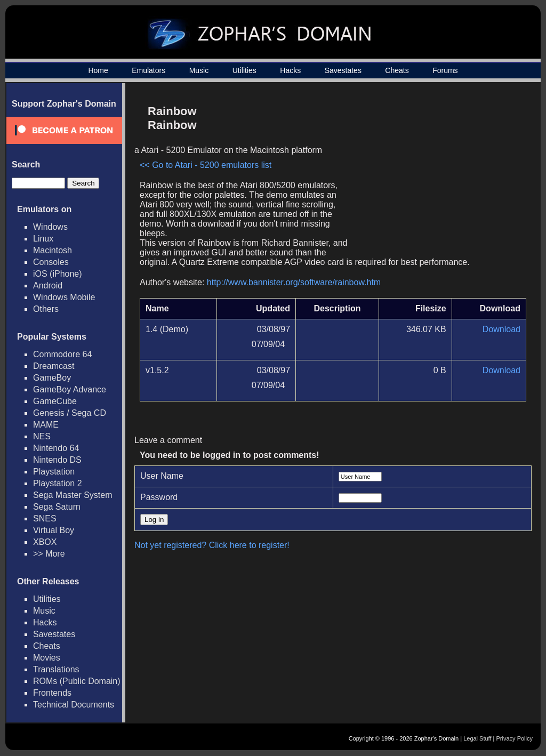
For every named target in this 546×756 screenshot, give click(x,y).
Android (48, 285)
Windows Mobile (64, 297)
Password (159, 497)
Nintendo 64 (56, 448)
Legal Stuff (477, 738)
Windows (50, 227)
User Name (162, 476)
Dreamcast (54, 366)
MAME (46, 425)
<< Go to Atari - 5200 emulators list (206, 165)
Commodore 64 (62, 354)
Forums (445, 70)
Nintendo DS (57, 460)
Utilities (244, 70)
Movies (47, 658)
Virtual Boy (54, 530)
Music (199, 70)
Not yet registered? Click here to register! (212, 545)
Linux (43, 239)
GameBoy (52, 378)
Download (501, 329)
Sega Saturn (57, 507)
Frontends (52, 693)
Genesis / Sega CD (70, 413)
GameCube (55, 401)
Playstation (54, 472)
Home (98, 70)
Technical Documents (74, 705)
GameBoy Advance (70, 389)
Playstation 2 (58, 483)
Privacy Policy (515, 738)
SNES (45, 518)
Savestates (343, 70)
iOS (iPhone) (58, 274)
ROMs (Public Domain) (77, 681)
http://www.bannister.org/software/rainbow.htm (294, 282)
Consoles (51, 262)
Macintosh (53, 250)
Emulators (148, 70)
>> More (49, 554)
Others (46, 309)
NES (42, 436)
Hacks (290, 70)
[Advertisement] (436, 174)
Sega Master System (73, 495)
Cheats (397, 70)
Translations (56, 669)
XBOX (45, 542)
